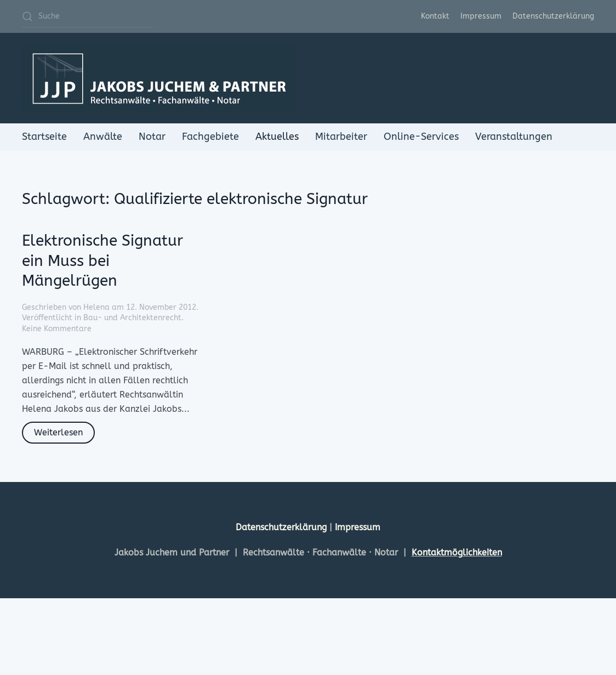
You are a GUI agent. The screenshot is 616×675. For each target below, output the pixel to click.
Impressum (481, 16)
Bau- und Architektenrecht (132, 318)
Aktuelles (277, 137)
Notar (152, 137)
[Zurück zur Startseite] (159, 78)
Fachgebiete (210, 137)
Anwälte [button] (103, 137)
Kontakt (435, 16)
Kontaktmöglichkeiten (457, 552)
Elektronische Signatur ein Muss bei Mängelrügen (102, 260)
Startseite (44, 137)
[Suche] (88, 16)
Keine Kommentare (57, 329)
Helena (96, 307)
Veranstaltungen (514, 137)
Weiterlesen (58, 432)
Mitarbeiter (341, 137)
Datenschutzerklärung (553, 16)
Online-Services (421, 137)
